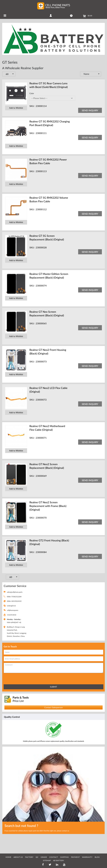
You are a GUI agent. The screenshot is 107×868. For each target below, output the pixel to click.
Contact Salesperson (54, 707)
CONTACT (54, 857)
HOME (8, 857)
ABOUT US (18, 857)
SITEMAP (47, 860)
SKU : (32, 106)
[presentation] (17, 678)
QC (37, 857)
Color (32, 93)
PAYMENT (75, 857)
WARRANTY (87, 857)
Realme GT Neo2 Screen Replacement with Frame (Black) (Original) (48, 506)
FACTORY (29, 857)
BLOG (97, 857)
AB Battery (59, 860)
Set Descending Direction (103, 74)
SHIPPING (64, 857)
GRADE (44, 857)
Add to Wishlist (16, 108)
